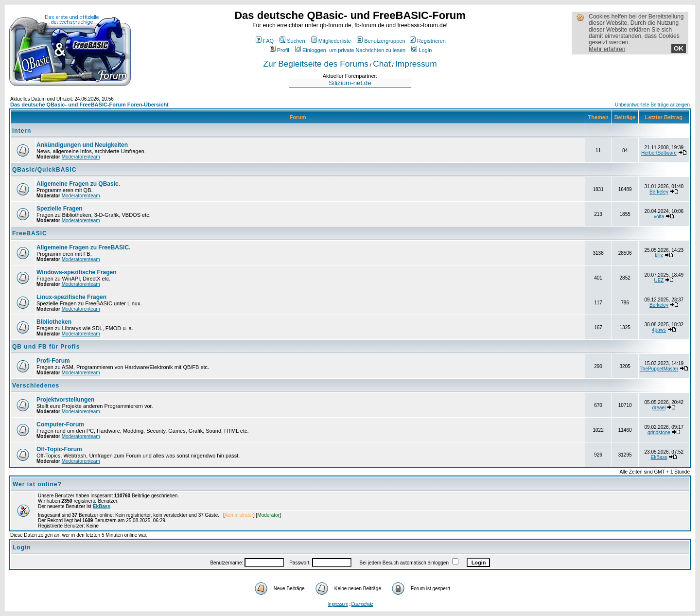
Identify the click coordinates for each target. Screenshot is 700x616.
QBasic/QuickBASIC (44, 170)
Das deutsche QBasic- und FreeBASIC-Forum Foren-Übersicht (89, 105)
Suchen (292, 41)
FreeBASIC (30, 233)
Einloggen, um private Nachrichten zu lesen (350, 50)
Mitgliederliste (331, 41)
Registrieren (428, 41)
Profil (280, 50)
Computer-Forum (60, 424)
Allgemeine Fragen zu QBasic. (78, 184)
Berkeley (659, 192)
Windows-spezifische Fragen (77, 272)
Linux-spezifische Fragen (71, 297)
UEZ (659, 280)
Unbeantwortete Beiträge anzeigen (652, 105)
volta (659, 217)
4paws (659, 330)
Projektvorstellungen (65, 400)
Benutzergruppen (381, 41)
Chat (382, 64)
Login (421, 50)
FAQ (265, 41)
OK (679, 48)
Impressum (416, 64)
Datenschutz (362, 604)
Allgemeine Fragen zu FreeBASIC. (83, 247)
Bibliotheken (54, 322)
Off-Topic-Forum (59, 449)
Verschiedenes (36, 386)
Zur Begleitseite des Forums (316, 64)
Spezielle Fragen (60, 209)
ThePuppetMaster (659, 369)
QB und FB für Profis (46, 347)
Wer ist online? (37, 484)
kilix (659, 255)
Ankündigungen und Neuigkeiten (82, 145)
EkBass (659, 457)
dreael (659, 408)
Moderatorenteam (81, 157)
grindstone (659, 432)
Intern (22, 131)
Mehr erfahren (607, 49)
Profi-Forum (53, 361)
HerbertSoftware (659, 153)
